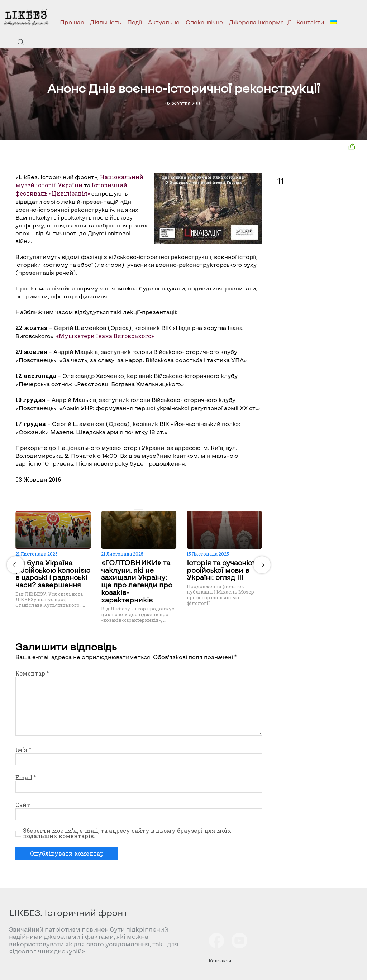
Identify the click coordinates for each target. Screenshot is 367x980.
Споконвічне (204, 22)
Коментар (32, 673)
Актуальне (164, 22)
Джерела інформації (260, 22)
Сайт (23, 805)
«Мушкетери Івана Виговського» (105, 336)
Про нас (72, 22)
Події (135, 22)
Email (26, 778)
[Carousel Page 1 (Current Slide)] (137, 510)
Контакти (310, 22)
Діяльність (106, 22)
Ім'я (23, 750)
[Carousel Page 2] (141, 510)
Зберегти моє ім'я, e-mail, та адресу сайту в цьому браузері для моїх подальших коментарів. (127, 833)
